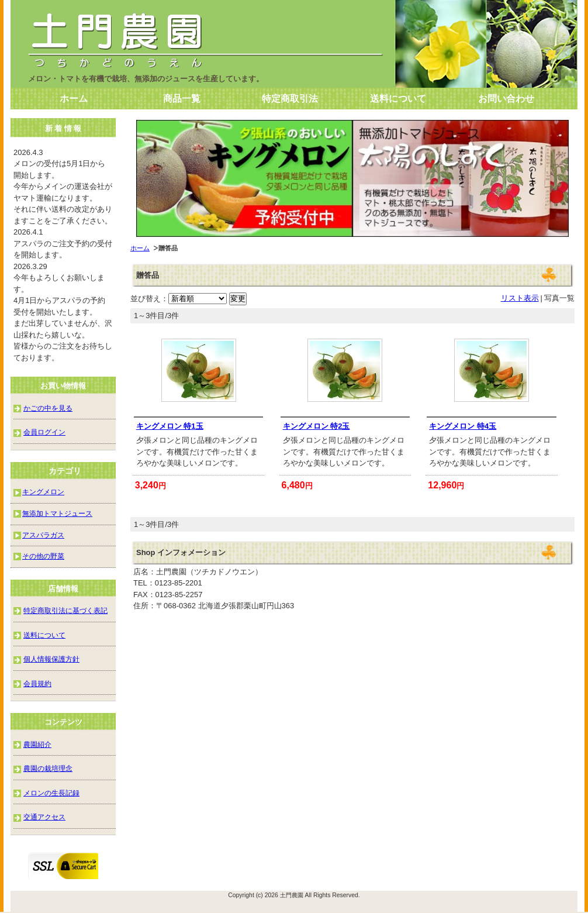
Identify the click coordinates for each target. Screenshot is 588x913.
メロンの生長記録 (51, 793)
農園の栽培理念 (48, 768)
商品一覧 (182, 99)
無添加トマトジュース (57, 513)
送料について (398, 99)
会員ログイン (44, 432)
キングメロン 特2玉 (317, 426)
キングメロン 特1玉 (170, 426)
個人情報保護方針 (51, 659)
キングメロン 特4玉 (463, 426)
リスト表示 (520, 298)
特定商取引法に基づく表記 (65, 610)
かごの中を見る (48, 408)
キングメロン (43, 492)
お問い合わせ (506, 99)
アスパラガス (43, 535)
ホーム (74, 99)
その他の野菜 (43, 556)
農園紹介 (37, 744)
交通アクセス (44, 817)
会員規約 (37, 683)
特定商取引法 (290, 99)
